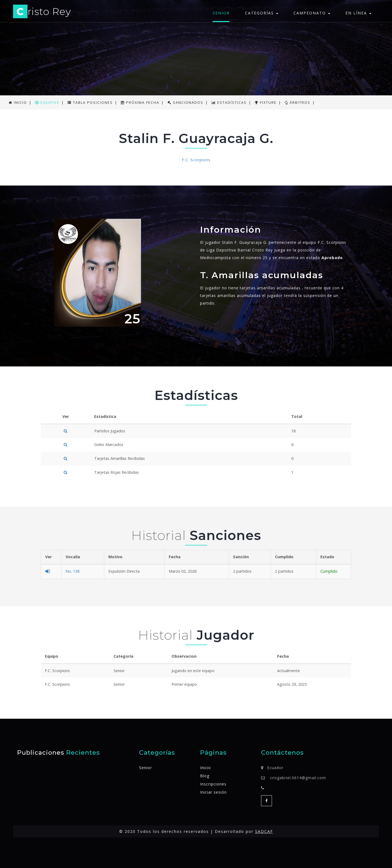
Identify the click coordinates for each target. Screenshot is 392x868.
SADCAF (264, 831)
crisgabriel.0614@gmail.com (298, 778)
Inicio (206, 768)
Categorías (262, 13)
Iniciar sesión (213, 792)
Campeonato (312, 13)
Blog (205, 776)
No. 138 (73, 571)
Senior (221, 13)
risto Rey (42, 12)
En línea (358, 13)
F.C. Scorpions (196, 160)
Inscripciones (213, 784)
